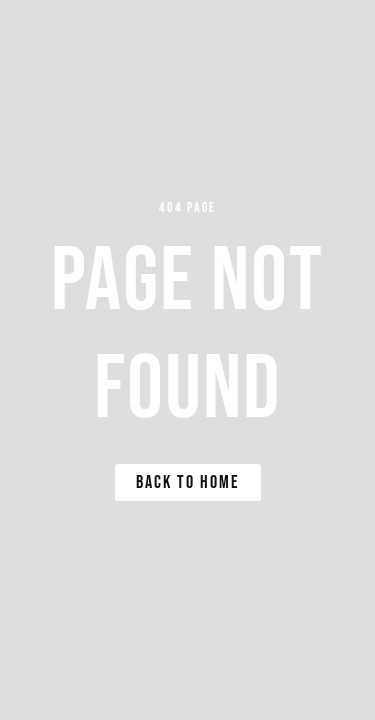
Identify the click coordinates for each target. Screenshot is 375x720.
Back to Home (188, 482)
